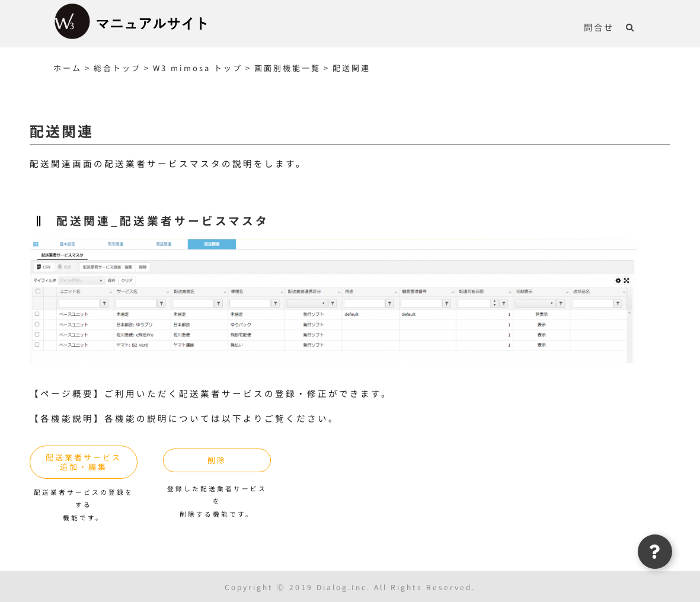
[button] (630, 27)
